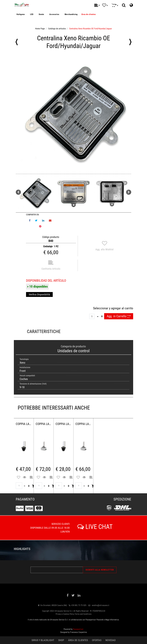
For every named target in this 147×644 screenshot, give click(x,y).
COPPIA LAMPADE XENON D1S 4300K (83, 424)
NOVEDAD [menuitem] (111, 640)
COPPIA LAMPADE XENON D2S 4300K (63, 424)
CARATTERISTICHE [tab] (44, 332)
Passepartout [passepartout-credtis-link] (78, 629)
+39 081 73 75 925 (79, 605)
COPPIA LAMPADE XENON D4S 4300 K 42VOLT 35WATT (24, 424)
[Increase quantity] (102, 316)
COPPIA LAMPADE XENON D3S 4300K (44, 424)
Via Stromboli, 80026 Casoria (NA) (54, 605)
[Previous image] (18, 192)
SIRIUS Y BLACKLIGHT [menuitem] (43, 640)
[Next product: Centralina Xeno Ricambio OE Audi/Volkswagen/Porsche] (130, 42)
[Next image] (129, 192)
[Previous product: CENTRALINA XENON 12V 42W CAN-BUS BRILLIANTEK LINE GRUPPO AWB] (17, 42)
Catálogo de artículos (57, 29)
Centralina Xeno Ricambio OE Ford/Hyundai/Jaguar (90, 29)
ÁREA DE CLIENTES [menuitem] (78, 640)
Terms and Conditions (83, 614)
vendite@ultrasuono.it (101, 605)
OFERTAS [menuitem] (97, 640)
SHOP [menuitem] (61, 640)
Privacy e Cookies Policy (65, 614)
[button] (73, 114)
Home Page (40, 29)
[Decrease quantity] (98, 316)
